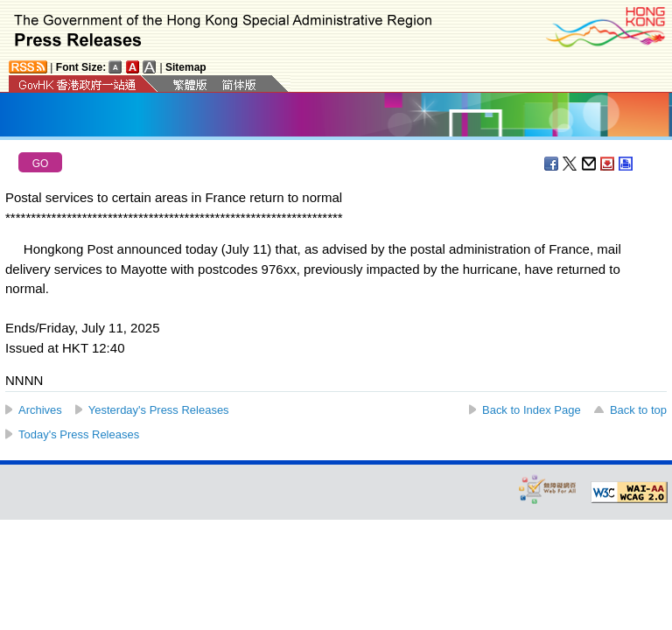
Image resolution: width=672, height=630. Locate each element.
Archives (40, 410)
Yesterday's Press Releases (159, 410)
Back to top (638, 410)
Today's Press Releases (79, 434)
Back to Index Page (532, 410)
